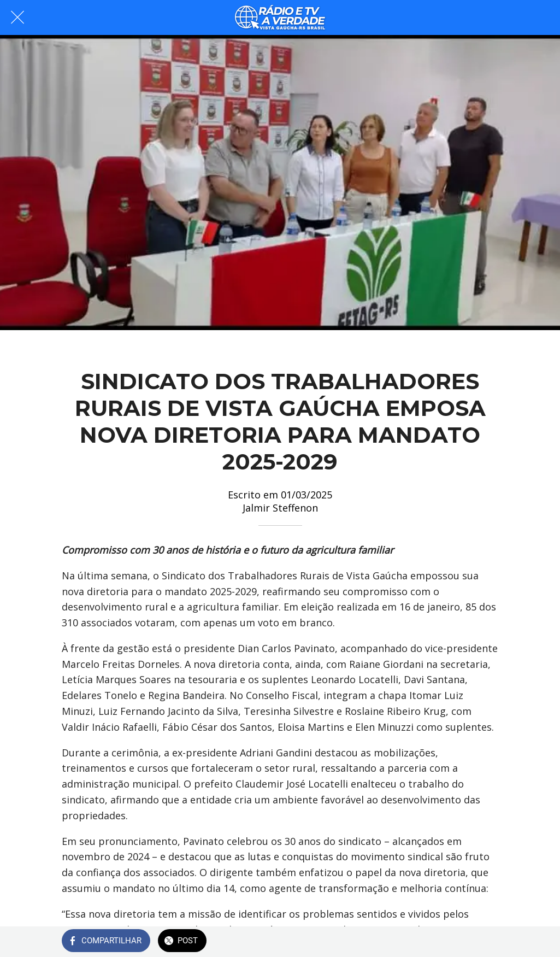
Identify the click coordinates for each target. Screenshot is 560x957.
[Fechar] (17, 17)
